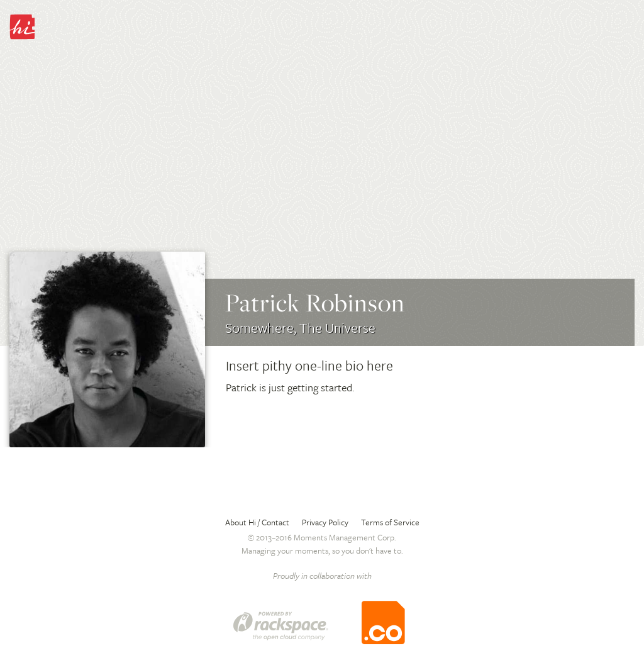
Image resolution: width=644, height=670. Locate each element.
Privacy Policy (325, 522)
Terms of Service (390, 522)
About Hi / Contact (257, 522)
